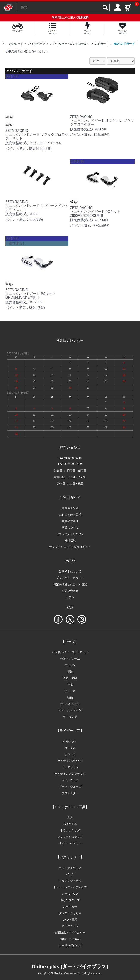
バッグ (70, 874)
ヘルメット (70, 741)
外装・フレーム (70, 659)
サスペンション (70, 704)
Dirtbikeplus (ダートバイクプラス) (70, 967)
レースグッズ (70, 894)
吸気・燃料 (70, 678)
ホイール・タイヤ (70, 710)
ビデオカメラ (70, 926)
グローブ (70, 754)
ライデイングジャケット (70, 774)
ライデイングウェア (70, 761)
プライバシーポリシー (70, 578)
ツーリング (70, 717)
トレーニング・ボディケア (70, 887)
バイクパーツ (37, 44)
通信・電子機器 (70, 939)
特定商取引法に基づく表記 (70, 584)
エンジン (70, 665)
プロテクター (70, 793)
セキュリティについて (70, 534)
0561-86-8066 (73, 458)
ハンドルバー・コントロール (68, 44)
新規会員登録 (70, 508)
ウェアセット (70, 767)
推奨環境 (70, 540)
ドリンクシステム (70, 881)
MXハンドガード (124, 44)
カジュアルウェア (70, 868)
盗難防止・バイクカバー (70, 932)
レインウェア (70, 780)
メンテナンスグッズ (70, 837)
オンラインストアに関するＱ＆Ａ (70, 547)
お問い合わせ (70, 591)
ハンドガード (100, 44)
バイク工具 (70, 824)
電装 (70, 672)
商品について (70, 527)
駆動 (70, 697)
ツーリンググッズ (70, 945)
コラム (70, 597)
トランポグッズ (70, 830)
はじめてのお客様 (70, 515)
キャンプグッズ (70, 900)
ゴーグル (70, 748)
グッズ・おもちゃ (70, 913)
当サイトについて (70, 571)
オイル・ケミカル (70, 843)
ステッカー (70, 907)
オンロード (16, 44)
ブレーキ (70, 691)
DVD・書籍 (70, 920)
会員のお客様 (70, 521)
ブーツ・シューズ (70, 787)
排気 (70, 685)
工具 (70, 817)
